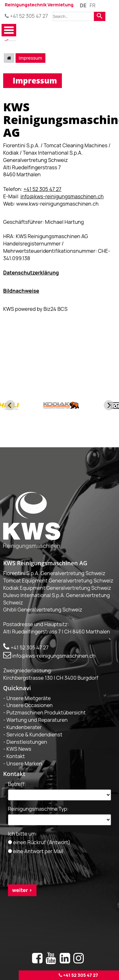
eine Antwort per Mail (36, 851)
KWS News (19, 749)
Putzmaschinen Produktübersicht (46, 713)
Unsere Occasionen (30, 705)
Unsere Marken (24, 764)
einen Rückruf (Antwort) (39, 842)
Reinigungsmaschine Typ (38, 808)
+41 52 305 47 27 (26, 16)
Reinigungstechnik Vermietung (39, 5)
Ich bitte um (23, 833)
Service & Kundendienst (34, 734)
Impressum (30, 58)
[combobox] (73, 16)
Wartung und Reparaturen (37, 720)
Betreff (17, 784)
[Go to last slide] (10, 405)
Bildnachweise (21, 291)
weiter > (22, 890)
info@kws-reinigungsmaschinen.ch (62, 196)
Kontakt (16, 756)
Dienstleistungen (27, 742)
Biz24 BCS (56, 309)
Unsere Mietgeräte (29, 698)
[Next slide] (109, 405)
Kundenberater (24, 727)
